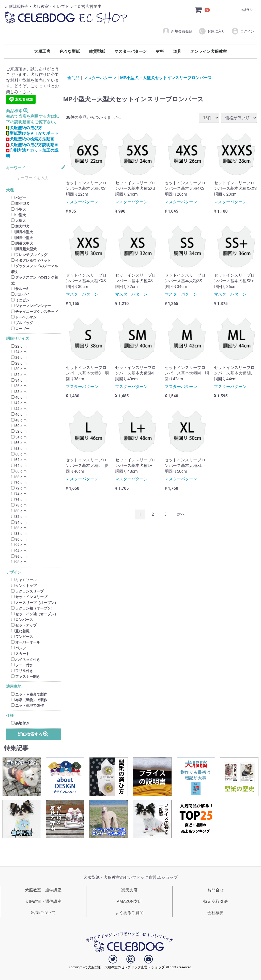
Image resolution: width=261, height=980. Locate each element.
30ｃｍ (19, 369)
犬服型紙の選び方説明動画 (32, 145)
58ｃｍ (19, 449)
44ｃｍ (19, 409)
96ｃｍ (19, 556)
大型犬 (19, 221)
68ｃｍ (19, 477)
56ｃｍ (19, 443)
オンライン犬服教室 (209, 51)
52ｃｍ (19, 432)
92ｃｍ (19, 545)
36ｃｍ (19, 386)
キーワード (16, 168)
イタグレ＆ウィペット (31, 260)
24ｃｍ (19, 352)
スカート (20, 654)
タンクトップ (24, 586)
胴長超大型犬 (24, 249)
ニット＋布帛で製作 (29, 694)
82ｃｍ (19, 517)
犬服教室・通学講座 (43, 890)
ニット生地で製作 (27, 706)
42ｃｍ (19, 403)
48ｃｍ (19, 420)
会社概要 (216, 913)
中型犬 (19, 215)
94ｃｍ (19, 551)
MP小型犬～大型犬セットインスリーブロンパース (166, 78)
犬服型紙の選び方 (24, 128)
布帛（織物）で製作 (29, 700)
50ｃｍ (19, 426)
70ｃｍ (19, 483)
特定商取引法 (216, 901)
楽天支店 (129, 890)
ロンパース (22, 620)
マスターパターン (131, 51)
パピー (19, 198)
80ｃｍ (19, 511)
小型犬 (19, 209)
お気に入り (212, 31)
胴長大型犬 (22, 243)
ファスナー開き (26, 677)
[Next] (181, 514)
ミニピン (20, 300)
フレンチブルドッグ (29, 255)
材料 (160, 51)
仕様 (10, 716)
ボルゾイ (20, 295)
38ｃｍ (19, 392)
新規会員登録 (177, 31)
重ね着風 (20, 631)
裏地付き (20, 723)
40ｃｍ (19, 397)
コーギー (20, 329)
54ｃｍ (19, 437)
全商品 (73, 78)
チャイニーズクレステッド (35, 312)
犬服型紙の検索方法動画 (30, 139)
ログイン (243, 31)
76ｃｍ (19, 500)
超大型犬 (20, 226)
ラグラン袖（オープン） (33, 608)
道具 (177, 51)
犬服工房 (42, 51)
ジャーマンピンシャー (31, 306)
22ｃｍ (19, 346)
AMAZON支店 (129, 901)
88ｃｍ (19, 534)
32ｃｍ (19, 375)
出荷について (43, 913)
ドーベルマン (24, 317)
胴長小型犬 (22, 232)
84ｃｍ (19, 522)
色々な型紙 (70, 51)
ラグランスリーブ (27, 591)
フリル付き (22, 671)
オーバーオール (26, 643)
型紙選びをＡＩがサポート (32, 133)
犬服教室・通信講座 (43, 901)
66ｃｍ (19, 471)
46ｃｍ (19, 414)
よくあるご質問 (129, 913)
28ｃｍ (19, 363)
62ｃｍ (19, 460)
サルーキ (20, 289)
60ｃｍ (19, 454)
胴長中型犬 (22, 238)
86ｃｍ (19, 528)
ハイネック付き (26, 660)
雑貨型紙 (97, 51)
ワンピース (22, 637)
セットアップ (24, 626)
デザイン (14, 572)
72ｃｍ (19, 488)
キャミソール (24, 580)
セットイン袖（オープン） (35, 614)
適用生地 (14, 687)
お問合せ (216, 890)
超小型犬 (20, 204)
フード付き (22, 665)
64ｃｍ (19, 466)
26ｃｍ (19, 358)
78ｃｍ (19, 505)
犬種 (10, 190)
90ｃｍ (19, 539)
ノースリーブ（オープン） (35, 603)
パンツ (19, 648)
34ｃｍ (19, 380)
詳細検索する (34, 734)
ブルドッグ (22, 323)
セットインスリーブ (29, 597)
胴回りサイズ (18, 339)
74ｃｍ (19, 494)
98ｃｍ (19, 562)
